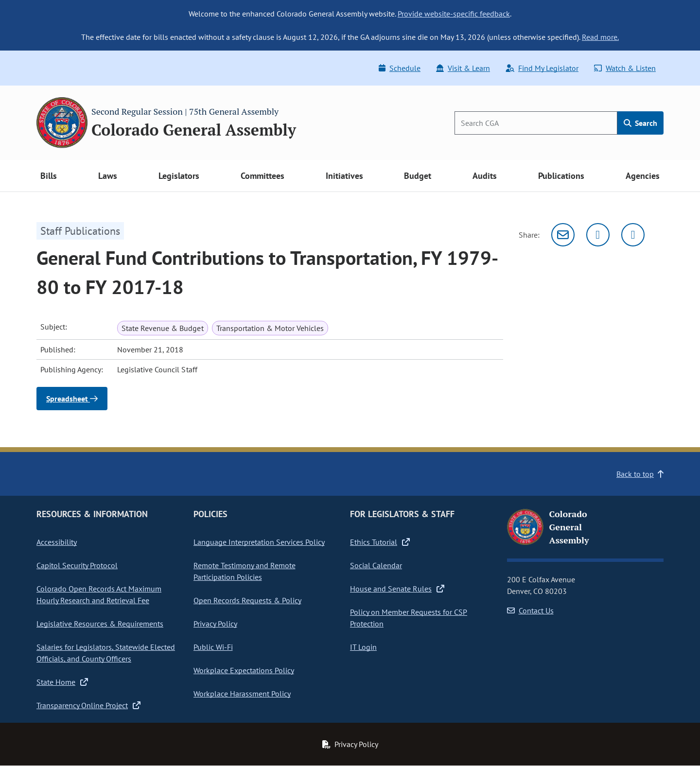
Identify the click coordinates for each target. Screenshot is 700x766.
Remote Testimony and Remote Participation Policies (245, 571)
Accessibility (57, 542)
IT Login (363, 647)
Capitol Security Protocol (77, 565)
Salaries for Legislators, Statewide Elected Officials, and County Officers (106, 653)
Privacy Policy (215, 624)
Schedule (400, 68)
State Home (62, 682)
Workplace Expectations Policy (244, 670)
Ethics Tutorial (380, 542)
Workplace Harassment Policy (242, 694)
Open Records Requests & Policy (247, 600)
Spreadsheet (72, 399)
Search (640, 123)
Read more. (600, 37)
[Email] (563, 235)
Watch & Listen (625, 68)
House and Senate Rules (397, 589)
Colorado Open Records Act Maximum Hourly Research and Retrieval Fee (99, 594)
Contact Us (530, 610)
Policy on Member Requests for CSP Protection (409, 618)
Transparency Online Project (88, 705)
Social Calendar (376, 565)
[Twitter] (598, 235)
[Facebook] (633, 235)
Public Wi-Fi (213, 647)
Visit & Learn (463, 68)
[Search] (536, 123)
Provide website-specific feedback (454, 14)
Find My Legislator (542, 68)
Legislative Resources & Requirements (100, 624)
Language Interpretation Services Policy (259, 542)
